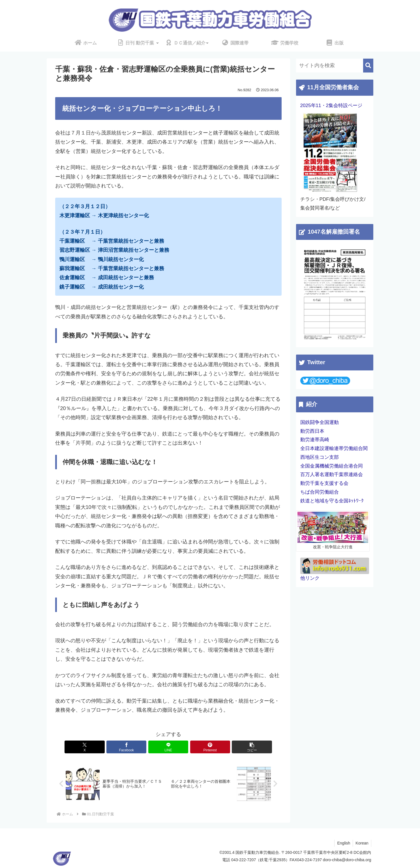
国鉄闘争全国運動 (320, 422)
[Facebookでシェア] (130, 747)
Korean (362, 843)
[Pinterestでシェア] (206, 747)
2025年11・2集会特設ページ (331, 105)
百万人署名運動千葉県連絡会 (332, 474)
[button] (244, 747)
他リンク (310, 578)
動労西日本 (312, 431)
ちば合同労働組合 (320, 492)
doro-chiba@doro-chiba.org (347, 860)
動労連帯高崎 (315, 440)
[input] (335, 66)
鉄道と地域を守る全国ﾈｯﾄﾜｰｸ (332, 501)
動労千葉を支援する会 (324, 483)
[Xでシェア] (92, 747)
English (343, 843)
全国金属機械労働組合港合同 (332, 466)
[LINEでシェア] (168, 747)
